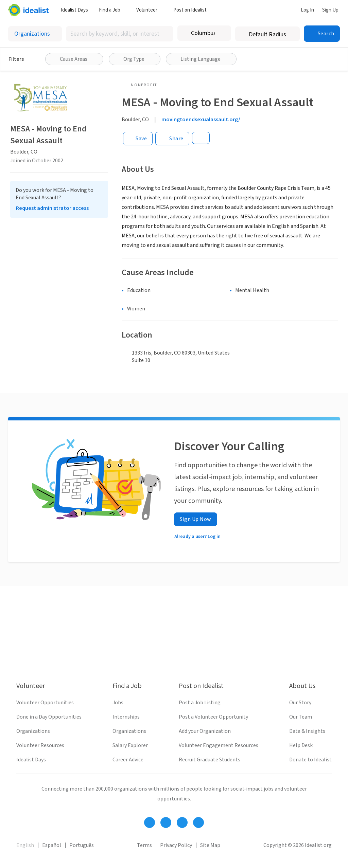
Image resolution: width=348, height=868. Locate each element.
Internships (126, 717)
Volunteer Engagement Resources (219, 745)
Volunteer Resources (40, 745)
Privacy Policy (176, 845)
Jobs (118, 703)
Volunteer (149, 10)
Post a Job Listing (200, 703)
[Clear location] (222, 33)
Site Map (210, 845)
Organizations (33, 731)
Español (52, 845)
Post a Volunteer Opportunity (213, 717)
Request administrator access (52, 208)
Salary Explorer (130, 745)
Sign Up (330, 10)
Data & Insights (307, 731)
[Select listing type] (35, 34)
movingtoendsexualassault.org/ (201, 120)
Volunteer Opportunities (45, 703)
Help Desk (301, 745)
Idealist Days (74, 10)
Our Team (301, 717)
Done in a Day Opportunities (49, 717)
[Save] (138, 139)
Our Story (300, 703)
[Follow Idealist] (150, 822)
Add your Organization (205, 731)
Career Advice (128, 760)
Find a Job (112, 10)
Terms (144, 845)
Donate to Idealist (310, 760)
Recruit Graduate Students (210, 760)
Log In (307, 10)
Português (82, 845)
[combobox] (120, 34)
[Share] (172, 139)
